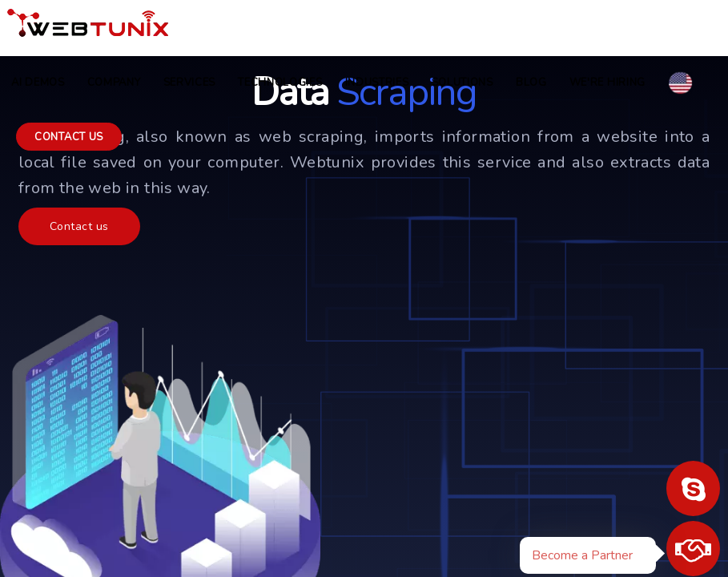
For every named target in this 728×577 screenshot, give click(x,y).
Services (190, 83)
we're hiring (607, 83)
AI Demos (38, 83)
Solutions (463, 83)
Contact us (69, 137)
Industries (377, 83)
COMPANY (114, 83)
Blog (531, 83)
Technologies (280, 83)
